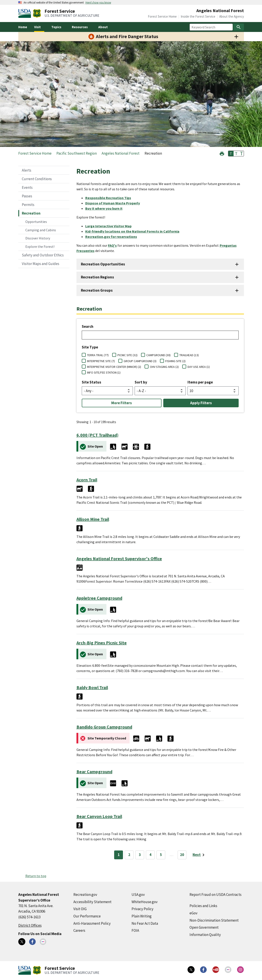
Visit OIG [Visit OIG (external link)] (80, 909)
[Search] (239, 27)
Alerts (27, 170)
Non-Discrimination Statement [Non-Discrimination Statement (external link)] (214, 920)
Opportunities (36, 222)
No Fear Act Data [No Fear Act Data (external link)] (145, 923)
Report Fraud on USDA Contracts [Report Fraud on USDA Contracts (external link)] (216, 895)
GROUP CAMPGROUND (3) (140, 361)
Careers (79, 930)
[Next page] (199, 855)
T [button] (231, 154)
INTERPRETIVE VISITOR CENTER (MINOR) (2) (114, 367)
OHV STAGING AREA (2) (164, 367)
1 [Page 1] (119, 855)
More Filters (122, 403)
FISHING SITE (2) (175, 361)
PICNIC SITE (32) (127, 355)
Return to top (36, 876)
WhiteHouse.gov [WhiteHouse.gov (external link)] (145, 902)
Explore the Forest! (40, 246)
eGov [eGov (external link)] (193, 913)
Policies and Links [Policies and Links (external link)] (203, 906)
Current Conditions (37, 179)
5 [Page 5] (161, 855)
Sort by (141, 382)
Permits (28, 205)
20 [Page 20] (182, 855)
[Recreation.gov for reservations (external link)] (113, 237)
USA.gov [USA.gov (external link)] (138, 895)
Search (88, 326)
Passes (27, 196)
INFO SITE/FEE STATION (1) (104, 372)
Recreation (31, 213)
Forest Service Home (162, 16)
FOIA (135, 930)
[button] (222, 153)
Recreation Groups (97, 290)
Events (27, 187)
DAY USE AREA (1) (199, 367)
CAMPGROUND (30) (158, 355)
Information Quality (205, 935)
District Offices (30, 925)
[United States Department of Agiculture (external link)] (26, 13)
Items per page (200, 382)
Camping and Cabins (41, 230)
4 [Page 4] (150, 855)
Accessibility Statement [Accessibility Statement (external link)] (92, 902)
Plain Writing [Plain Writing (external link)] (142, 916)
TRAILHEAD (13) (189, 355)
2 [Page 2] (129, 855)
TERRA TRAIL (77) (98, 355)
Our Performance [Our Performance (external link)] (87, 916)
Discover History (38, 238)
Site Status (91, 382)
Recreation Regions (97, 277)
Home (23, 27)
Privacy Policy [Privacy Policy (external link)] (142, 909)
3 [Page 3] (140, 855)
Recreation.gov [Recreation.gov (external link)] (85, 895)
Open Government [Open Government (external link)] (204, 927)
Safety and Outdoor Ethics (43, 255)
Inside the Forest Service (198, 16)
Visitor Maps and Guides (41, 264)
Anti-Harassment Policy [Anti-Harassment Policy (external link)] (92, 923)
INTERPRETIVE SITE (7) (101, 361)
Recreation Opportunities (103, 264)
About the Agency (232, 16)
